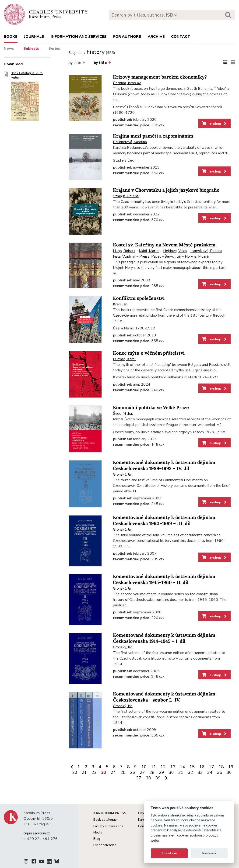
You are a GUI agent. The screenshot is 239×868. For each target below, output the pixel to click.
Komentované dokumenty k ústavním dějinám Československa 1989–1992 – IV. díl (164, 465)
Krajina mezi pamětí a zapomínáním (153, 136)
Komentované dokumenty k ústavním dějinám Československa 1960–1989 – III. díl (164, 520)
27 (142, 772)
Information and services (79, 37)
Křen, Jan (120, 304)
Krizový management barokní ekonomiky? (160, 77)
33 (200, 772)
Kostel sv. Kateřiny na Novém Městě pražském (164, 245)
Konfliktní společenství (139, 298)
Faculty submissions (108, 826)
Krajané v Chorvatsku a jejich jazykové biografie (166, 190)
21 (84, 772)
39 (158, 778)
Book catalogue (105, 820)
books (11, 37)
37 (139, 778)
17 (211, 767)
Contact (181, 37)
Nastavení (209, 853)
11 (154, 767)
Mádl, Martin (149, 251)
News (9, 48)
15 (192, 767)
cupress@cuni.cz (37, 833)
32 (190, 772)
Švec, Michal (123, 414)
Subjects (31, 48)
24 (113, 772)
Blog (97, 839)
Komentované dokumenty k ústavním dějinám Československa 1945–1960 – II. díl (164, 579)
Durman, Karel (124, 359)
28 (152, 772)
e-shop (214, 124)
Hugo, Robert (124, 251)
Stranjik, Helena (126, 196)
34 (210, 772)
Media (98, 832)
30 (171, 772)
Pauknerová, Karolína (130, 142)
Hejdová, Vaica (175, 251)
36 (229, 772)
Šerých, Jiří (173, 256)
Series (54, 48)
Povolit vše (169, 853)
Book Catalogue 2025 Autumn (27, 98)
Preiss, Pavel (150, 256)
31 (181, 772)
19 (231, 767)
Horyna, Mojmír (197, 256)
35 (220, 772)
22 (94, 772)
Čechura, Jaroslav (127, 83)
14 (183, 767)
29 (162, 772)
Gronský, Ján (123, 474)
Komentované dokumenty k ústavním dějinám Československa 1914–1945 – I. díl (164, 638)
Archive (156, 37)
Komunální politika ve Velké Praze (151, 408)
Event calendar (105, 845)
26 (133, 772)
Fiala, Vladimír (124, 256)
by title (102, 63)
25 (123, 772)
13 (173, 767)
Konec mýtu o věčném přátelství (149, 353)
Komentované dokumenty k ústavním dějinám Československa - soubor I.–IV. (164, 697)
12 (163, 767)
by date (77, 63)
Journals (34, 37)
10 (144, 767)
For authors (127, 37)
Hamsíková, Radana (206, 251)
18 (221, 767)
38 (148, 778)
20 (75, 772)
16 (202, 767)
